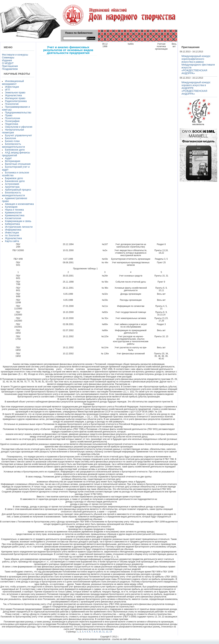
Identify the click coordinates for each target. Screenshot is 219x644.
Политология (13, 118)
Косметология (13, 218)
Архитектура (12, 187)
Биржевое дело (14, 178)
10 (100, 632)
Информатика (13, 230)
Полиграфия (12, 121)
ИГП (8, 90)
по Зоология (12, 235)
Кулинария (11, 207)
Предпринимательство (18, 113)
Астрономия (12, 184)
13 (110, 632)
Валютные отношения (18, 164)
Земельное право (15, 93)
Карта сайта (12, 241)
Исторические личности (19, 227)
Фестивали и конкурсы (15, 55)
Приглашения (10, 66)
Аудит (8, 158)
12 (107, 632)
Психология (12, 104)
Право (9, 115)
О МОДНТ (8, 63)
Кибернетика (12, 224)
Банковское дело (15, 150)
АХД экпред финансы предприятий (16, 154)
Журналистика (13, 95)
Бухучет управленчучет (18, 135)
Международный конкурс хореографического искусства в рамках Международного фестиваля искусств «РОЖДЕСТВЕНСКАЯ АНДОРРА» (198, 65)
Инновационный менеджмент (13, 83)
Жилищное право (15, 98)
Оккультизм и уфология (19, 127)
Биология (10, 138)
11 (103, 632)
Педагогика (12, 124)
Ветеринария (13, 161)
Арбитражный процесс (18, 190)
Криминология (13, 213)
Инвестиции (12, 87)
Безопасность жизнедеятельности (13, 145)
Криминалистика (15, 215)
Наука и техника (14, 210)
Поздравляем (10, 69)
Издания (7, 60)
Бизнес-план (12, 141)
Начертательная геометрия (13, 131)
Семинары (8, 58)
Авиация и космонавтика (19, 204)
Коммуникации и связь (18, 221)
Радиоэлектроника (16, 101)
